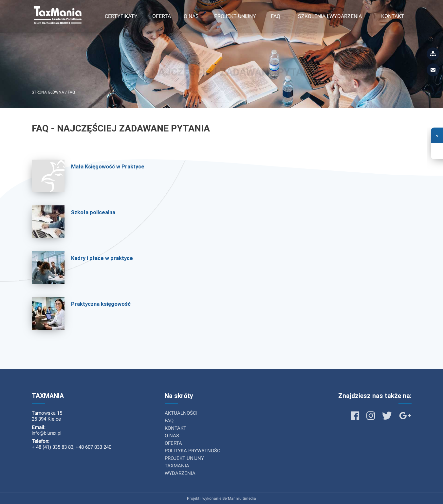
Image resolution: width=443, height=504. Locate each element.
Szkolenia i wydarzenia (330, 16)
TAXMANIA (177, 466)
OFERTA (173, 443)
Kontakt (393, 16)
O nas (191, 16)
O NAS (172, 436)
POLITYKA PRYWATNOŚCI (193, 451)
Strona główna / (50, 92)
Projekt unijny (235, 16)
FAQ (276, 16)
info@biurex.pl (46, 433)
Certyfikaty (121, 16)
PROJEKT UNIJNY (184, 458)
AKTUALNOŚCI (181, 413)
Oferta (162, 16)
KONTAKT (175, 428)
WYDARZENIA (180, 473)
